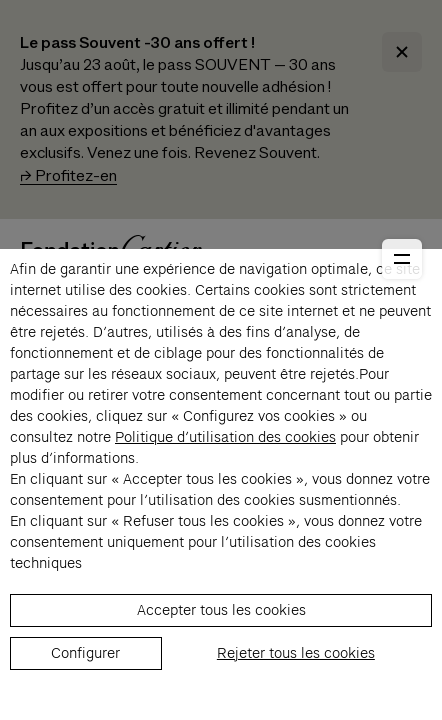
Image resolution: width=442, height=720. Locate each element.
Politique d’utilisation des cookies (225, 437)
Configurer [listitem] (85, 653)
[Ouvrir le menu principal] (402, 259)
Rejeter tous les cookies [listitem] (296, 653)
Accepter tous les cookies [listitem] (221, 610)
